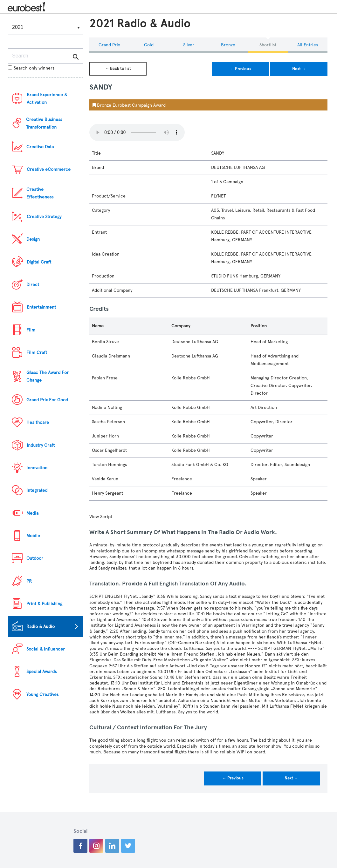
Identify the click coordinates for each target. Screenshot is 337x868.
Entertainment (41, 307)
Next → (299, 69)
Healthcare (38, 422)
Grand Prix (109, 45)
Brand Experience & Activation (47, 99)
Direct (33, 285)
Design (33, 239)
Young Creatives (42, 694)
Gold (149, 45)
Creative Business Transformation (44, 123)
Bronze (228, 45)
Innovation (37, 468)
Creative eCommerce (49, 169)
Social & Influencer (46, 649)
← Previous (241, 69)
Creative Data (40, 147)
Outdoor (35, 558)
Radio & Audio (41, 627)
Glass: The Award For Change (48, 376)
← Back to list (118, 69)
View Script (101, 517)
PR (29, 581)
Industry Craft (41, 445)
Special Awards (41, 672)
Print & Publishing (44, 604)
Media (32, 513)
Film (31, 330)
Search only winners (31, 68)
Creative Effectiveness (40, 193)
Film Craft (37, 353)
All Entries (308, 45)
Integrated (37, 490)
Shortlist (268, 45)
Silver (189, 45)
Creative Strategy (44, 217)
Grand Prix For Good (47, 400)
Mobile (33, 536)
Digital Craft (39, 262)
